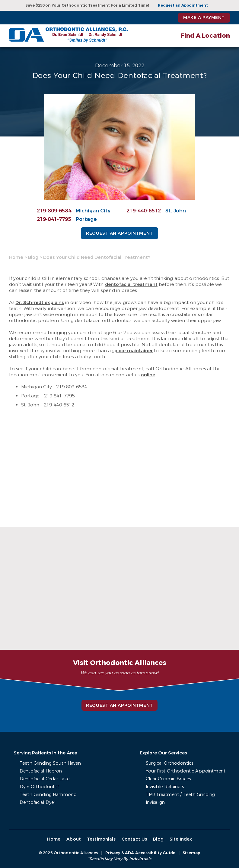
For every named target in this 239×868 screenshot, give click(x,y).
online (148, 375)
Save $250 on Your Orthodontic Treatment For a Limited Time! (87, 5)
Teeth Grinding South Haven (50, 763)
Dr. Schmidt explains (40, 302)
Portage (86, 219)
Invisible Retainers (167, 787)
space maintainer (132, 351)
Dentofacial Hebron (41, 771)
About (74, 839)
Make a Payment (204, 18)
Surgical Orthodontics (171, 763)
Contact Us (134, 839)
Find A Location (205, 36)
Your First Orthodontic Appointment (187, 771)
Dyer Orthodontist (39, 787)
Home (16, 257)
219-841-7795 (54, 219)
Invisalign (157, 802)
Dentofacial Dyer (37, 802)
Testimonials (101, 839)
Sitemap (191, 853)
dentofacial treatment (131, 284)
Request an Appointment (183, 5)
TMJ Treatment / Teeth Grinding (182, 795)
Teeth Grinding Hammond (48, 795)
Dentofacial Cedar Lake (44, 779)
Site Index (180, 839)
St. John (176, 211)
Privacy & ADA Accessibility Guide (140, 853)
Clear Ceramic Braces (170, 779)
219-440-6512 (144, 211)
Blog (33, 257)
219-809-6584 (54, 211)
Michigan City (93, 211)
